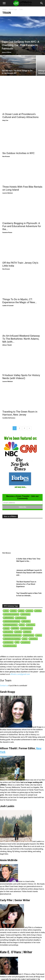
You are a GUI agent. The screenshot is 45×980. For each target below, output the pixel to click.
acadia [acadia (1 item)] (13, 586)
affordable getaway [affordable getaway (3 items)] (11, 600)
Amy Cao (5, 120)
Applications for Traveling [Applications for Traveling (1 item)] (12, 614)
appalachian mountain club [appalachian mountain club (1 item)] (13, 611)
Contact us (4, 661)
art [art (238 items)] (17, 617)
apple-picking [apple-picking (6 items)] (29, 611)
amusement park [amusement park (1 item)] (27, 604)
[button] (4, 3)
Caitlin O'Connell (8, 289)
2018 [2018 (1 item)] (6, 586)
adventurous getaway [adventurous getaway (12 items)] (12, 597)
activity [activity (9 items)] (38, 586)
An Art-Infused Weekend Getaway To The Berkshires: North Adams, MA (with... (21, 320)
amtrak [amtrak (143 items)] (15, 603)
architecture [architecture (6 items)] (8, 618)
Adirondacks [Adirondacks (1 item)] (26, 589)
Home (4, 9)
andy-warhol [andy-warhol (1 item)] (8, 607)
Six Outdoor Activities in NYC (18, 148)
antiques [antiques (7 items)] (27, 607)
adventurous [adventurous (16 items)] (21, 593)
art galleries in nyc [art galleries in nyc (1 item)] (10, 621)
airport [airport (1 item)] (7, 604)
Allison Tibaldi (7, 326)
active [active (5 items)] (21, 586)
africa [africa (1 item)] (22, 600)
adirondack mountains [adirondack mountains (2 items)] (11, 589)
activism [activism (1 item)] (30, 586)
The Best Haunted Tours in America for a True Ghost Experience (26, 559)
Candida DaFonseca (9, 393)
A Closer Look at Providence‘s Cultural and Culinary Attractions (20, 116)
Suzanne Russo (7, 221)
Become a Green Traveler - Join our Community (22, 473)
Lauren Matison (8, 185)
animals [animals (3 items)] (18, 607)
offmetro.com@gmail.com (20, 650)
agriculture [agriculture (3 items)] (31, 600)
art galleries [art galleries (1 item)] (26, 618)
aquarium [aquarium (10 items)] (33, 614)
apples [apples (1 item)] (39, 611)
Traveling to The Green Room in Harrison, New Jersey (20, 389)
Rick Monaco (7, 528)
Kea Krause (6, 151)
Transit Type (13, 9)
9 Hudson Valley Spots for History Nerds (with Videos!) (21, 355)
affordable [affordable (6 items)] (26, 597)
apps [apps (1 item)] (25, 614)
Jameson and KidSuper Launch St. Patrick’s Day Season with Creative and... (29, 548)
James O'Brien (7, 52)
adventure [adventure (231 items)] (9, 593)
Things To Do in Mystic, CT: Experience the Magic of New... (20, 284)
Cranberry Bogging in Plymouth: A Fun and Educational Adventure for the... (22, 215)
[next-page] (29, 404)
